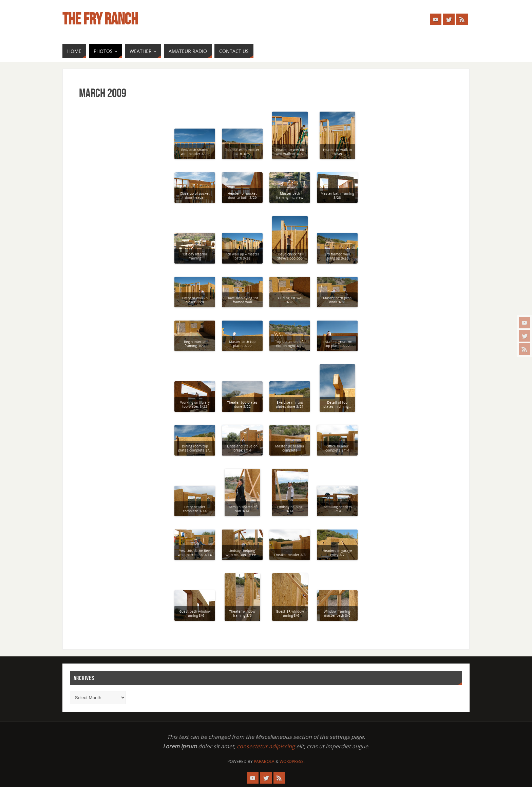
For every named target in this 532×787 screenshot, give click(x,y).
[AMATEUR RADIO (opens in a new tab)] (188, 51)
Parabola (264, 761)
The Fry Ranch (100, 19)
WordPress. (292, 761)
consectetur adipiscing (266, 746)
